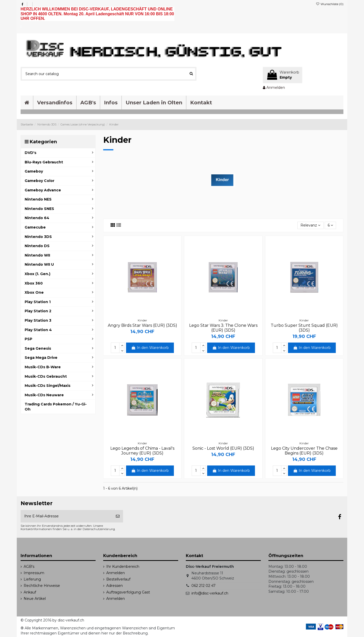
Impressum (34, 573)
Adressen (115, 586)
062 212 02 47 (203, 586)
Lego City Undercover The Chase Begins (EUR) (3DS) (304, 451)
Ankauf (30, 592)
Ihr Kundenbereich (123, 567)
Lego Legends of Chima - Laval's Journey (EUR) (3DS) (142, 451)
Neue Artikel (35, 599)
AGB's (29, 567)
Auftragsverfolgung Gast (128, 592)
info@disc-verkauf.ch (210, 593)
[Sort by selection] (310, 225)
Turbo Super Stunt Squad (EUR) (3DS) (304, 328)
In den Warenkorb (150, 348)
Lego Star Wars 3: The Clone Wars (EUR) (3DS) (223, 328)
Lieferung (32, 579)
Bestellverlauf (118, 579)
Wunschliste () (330, 4)
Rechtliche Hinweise (42, 586)
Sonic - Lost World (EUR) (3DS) (223, 448)
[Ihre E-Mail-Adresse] (66, 516)
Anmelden (116, 573)
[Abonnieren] (118, 516)
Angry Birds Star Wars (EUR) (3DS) (142, 325)
